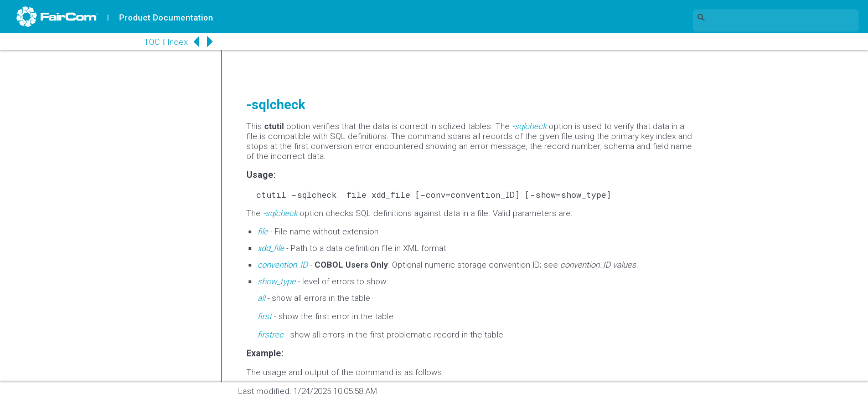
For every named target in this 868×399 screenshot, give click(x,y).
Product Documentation (167, 18)
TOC (144, 42)
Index (169, 42)
